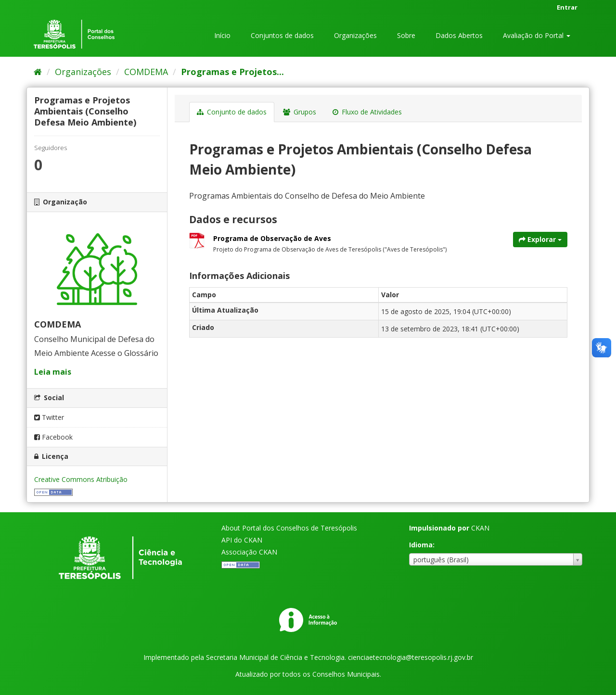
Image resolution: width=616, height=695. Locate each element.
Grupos (300, 112)
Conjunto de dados (232, 112)
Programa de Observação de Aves (272, 238)
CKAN (480, 528)
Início (222, 35)
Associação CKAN (249, 552)
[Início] (38, 72)
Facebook (53, 437)
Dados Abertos (459, 35)
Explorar (540, 239)
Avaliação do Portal (537, 35)
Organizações (355, 35)
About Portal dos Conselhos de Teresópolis (289, 528)
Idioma (421, 545)
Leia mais (53, 372)
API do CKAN (242, 540)
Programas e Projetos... (232, 72)
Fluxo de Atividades (367, 112)
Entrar (567, 7)
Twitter (49, 417)
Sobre (406, 35)
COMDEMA (146, 72)
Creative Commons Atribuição (81, 479)
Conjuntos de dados (282, 35)
